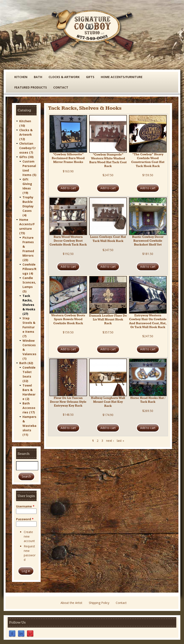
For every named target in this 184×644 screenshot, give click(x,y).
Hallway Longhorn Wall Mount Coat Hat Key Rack (108, 402)
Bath (38, 77)
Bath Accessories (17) (29, 408)
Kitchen (21, 77)
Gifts (90, 77)
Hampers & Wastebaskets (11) (29, 426)
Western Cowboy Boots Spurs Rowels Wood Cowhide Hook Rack (68, 319)
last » (120, 441)
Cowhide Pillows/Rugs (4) (29, 269)
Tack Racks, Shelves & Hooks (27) (29, 305)
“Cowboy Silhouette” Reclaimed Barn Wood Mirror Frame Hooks (68, 158)
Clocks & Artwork (64, 77)
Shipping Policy (99, 603)
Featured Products (31, 87)
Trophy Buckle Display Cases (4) (28, 206)
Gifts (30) (26, 157)
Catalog (11, 65)
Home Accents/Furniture (37, 65)
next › (110, 441)
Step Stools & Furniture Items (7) (29, 327)
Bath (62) (26, 363)
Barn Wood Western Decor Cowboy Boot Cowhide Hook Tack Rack (68, 241)
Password (25, 519)
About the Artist (71, 603)
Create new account (29, 536)
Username (25, 506)
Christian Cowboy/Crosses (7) (27, 148)
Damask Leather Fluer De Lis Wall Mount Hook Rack (108, 320)
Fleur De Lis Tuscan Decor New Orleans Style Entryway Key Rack (68, 402)
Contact (61, 87)
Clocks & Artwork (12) (26, 134)
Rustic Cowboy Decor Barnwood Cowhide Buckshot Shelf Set (148, 241)
